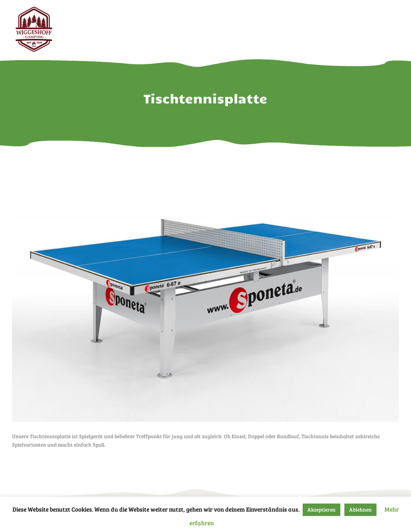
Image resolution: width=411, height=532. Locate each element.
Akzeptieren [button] (321, 510)
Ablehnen (360, 510)
